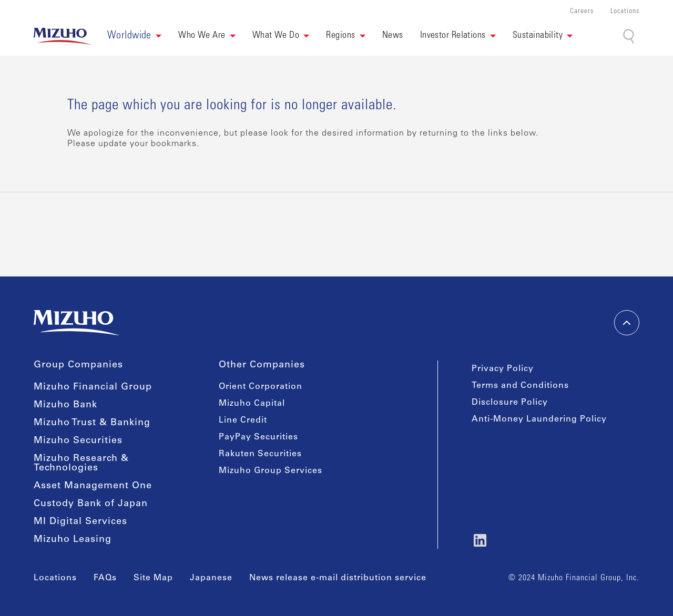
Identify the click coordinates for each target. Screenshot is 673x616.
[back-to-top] (627, 323)
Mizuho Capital (252, 404)
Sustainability (538, 36)
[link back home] (62, 36)
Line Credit (243, 420)
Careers (582, 12)
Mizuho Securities (78, 441)
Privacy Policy (503, 369)
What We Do (276, 36)
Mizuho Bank (65, 405)
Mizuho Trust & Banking (92, 423)
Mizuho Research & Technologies (81, 464)
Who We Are (202, 36)
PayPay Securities (258, 437)
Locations (625, 12)
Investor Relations (453, 36)
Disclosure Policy (510, 403)
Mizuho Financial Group (93, 387)
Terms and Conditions (520, 386)
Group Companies (78, 365)
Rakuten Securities (260, 454)
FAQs (105, 578)
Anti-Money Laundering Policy (539, 419)
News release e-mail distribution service (338, 578)
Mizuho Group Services (271, 471)
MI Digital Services (80, 522)
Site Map (153, 578)
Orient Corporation (261, 387)
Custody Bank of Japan (91, 504)
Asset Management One (93, 486)
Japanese (211, 578)
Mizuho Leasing (73, 540)
